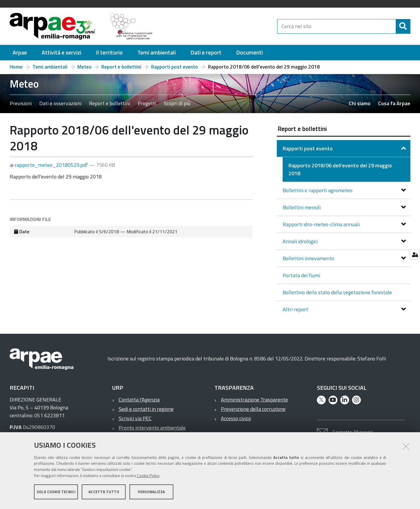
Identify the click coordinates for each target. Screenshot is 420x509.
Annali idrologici (301, 241)
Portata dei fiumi (301, 275)
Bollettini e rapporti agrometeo (318, 190)
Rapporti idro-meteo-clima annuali (322, 224)
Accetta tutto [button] (104, 494)
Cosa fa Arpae (394, 103)
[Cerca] (403, 26)
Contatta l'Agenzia (139, 400)
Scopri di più (177, 103)
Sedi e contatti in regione (146, 409)
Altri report (296, 309)
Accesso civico (236, 418)
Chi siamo (360, 103)
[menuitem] (20, 53)
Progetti (147, 103)
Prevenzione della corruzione (253, 409)
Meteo (84, 67)
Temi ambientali (50, 67)
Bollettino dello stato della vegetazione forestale (337, 292)
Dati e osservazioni (60, 103)
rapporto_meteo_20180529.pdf (49, 165)
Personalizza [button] (151, 494)
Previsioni (21, 103)
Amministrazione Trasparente (254, 400)
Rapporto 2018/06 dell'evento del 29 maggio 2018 (340, 169)
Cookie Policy (148, 478)
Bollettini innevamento (309, 258)
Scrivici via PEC (135, 418)
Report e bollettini (121, 67)
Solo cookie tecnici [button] (56, 494)
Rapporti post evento (175, 67)
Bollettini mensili (302, 207)
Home (16, 67)
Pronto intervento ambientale (152, 428)
